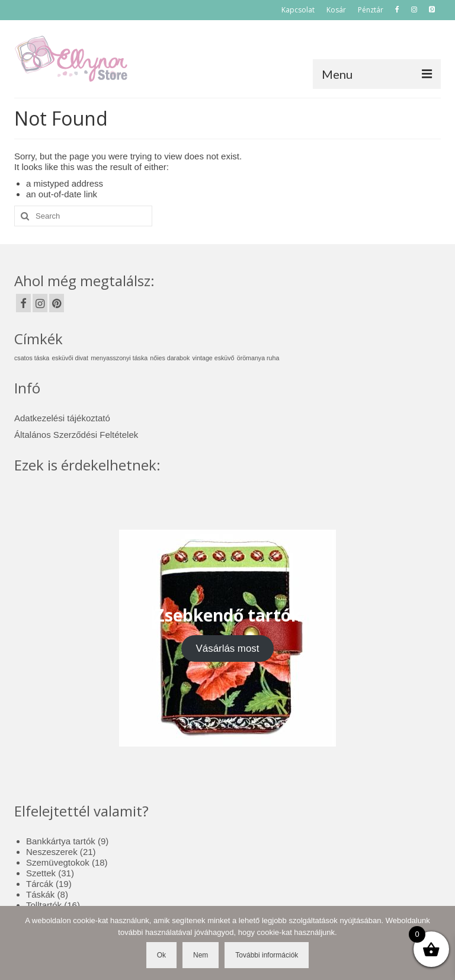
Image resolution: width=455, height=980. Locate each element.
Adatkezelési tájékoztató (62, 418)
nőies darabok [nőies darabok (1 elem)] (170, 358)
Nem (201, 955)
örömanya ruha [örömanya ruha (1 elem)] (258, 358)
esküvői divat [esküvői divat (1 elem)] (70, 358)
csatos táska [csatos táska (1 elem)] (32, 358)
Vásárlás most (228, 648)
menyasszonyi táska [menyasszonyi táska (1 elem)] (119, 358)
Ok (161, 955)
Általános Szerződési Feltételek (76, 435)
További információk (267, 955)
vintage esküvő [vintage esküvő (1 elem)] (213, 358)
